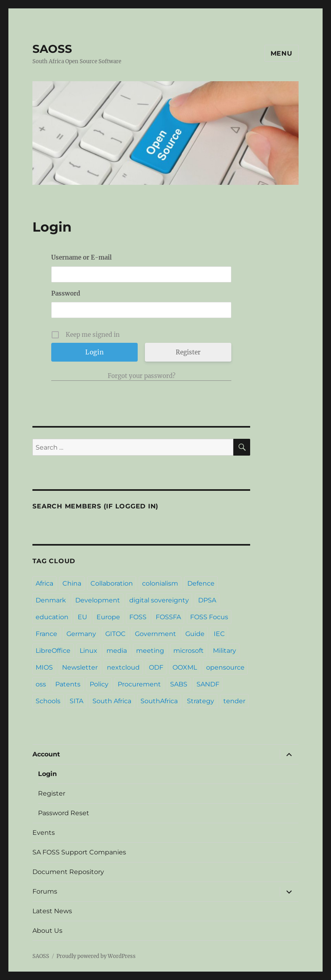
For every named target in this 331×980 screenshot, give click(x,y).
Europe (108, 617)
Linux (88, 651)
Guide (195, 634)
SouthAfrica (159, 701)
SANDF (208, 684)
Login (47, 774)
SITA (76, 701)
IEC (219, 634)
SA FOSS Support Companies (79, 852)
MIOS (44, 667)
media (117, 651)
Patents (68, 684)
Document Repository (68, 872)
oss (41, 684)
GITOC (115, 634)
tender (234, 701)
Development (98, 600)
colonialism (160, 583)
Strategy (201, 701)
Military (225, 651)
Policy (99, 684)
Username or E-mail (81, 257)
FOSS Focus (209, 617)
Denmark (51, 600)
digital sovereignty (159, 600)
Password (66, 293)
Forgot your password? (141, 376)
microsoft (189, 651)
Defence (201, 583)
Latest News (52, 911)
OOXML (185, 667)
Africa (44, 583)
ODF (156, 667)
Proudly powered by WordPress (96, 956)
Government (155, 634)
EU (82, 617)
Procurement (139, 684)
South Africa (112, 701)
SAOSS (52, 49)
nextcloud (123, 667)
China (72, 583)
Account (46, 754)
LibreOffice (53, 651)
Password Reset (64, 813)
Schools (48, 701)
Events (44, 833)
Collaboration (112, 583)
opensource (225, 667)
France (46, 634)
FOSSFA (168, 617)
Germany (81, 634)
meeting (150, 651)
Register (188, 352)
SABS (179, 684)
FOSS (138, 617)
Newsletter (80, 667)
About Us (47, 931)
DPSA (207, 600)
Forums (45, 891)
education (52, 617)
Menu (282, 53)
